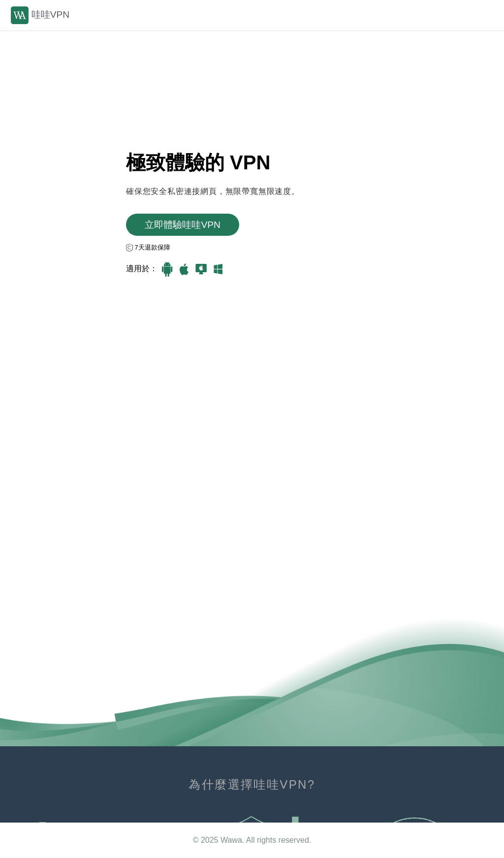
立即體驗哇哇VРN (182, 225)
